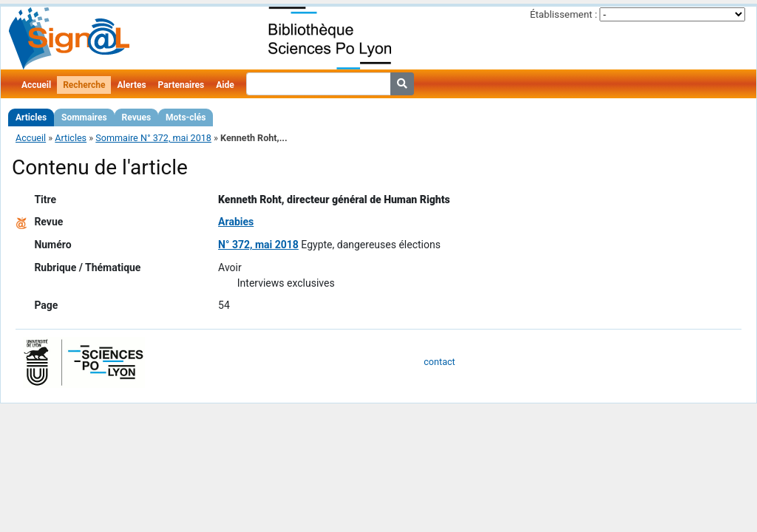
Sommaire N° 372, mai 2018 (153, 138)
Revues (137, 117)
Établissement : (564, 14)
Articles (31, 117)
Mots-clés (186, 117)
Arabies (236, 222)
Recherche (84, 85)
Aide (225, 85)
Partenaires (181, 85)
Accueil (36, 85)
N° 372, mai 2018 (258, 245)
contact (439, 362)
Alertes (131, 85)
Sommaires (84, 117)
